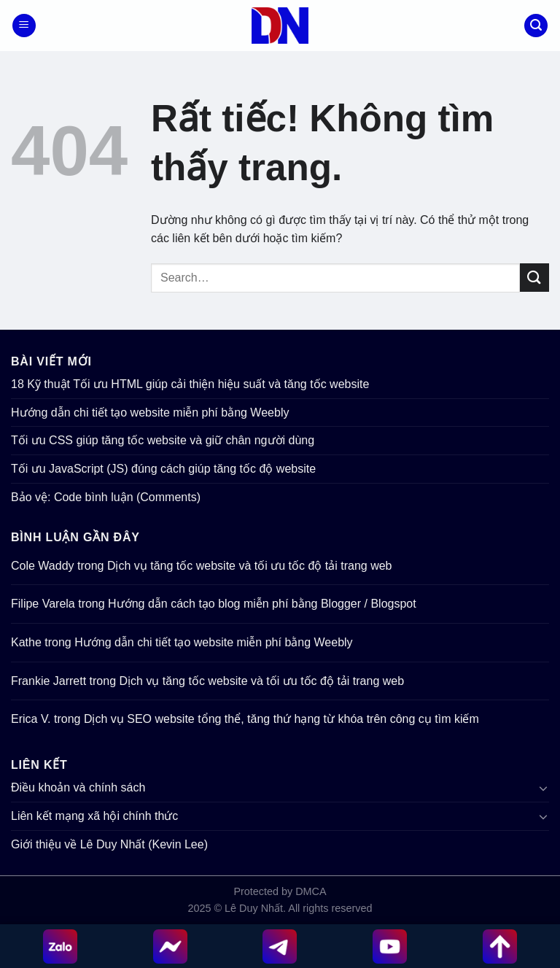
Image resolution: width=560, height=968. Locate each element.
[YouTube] (390, 946)
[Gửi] (534, 278)
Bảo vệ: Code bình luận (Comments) (106, 497)
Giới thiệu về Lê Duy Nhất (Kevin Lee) (109, 844)
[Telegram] (280, 946)
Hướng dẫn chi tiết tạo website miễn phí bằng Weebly (150, 413)
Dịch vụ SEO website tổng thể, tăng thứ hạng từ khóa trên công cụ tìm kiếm (281, 719)
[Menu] (24, 26)
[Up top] (500, 946)
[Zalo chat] (60, 946)
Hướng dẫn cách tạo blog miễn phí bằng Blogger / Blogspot (262, 604)
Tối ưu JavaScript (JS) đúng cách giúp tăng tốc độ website (163, 469)
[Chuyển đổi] (543, 788)
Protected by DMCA (280, 891)
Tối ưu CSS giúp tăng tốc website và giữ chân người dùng (163, 440)
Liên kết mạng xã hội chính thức (94, 816)
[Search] (536, 26)
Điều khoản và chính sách (78, 787)
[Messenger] (170, 946)
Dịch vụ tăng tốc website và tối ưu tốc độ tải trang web (250, 566)
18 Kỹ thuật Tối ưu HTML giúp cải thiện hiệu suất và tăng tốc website (190, 384)
